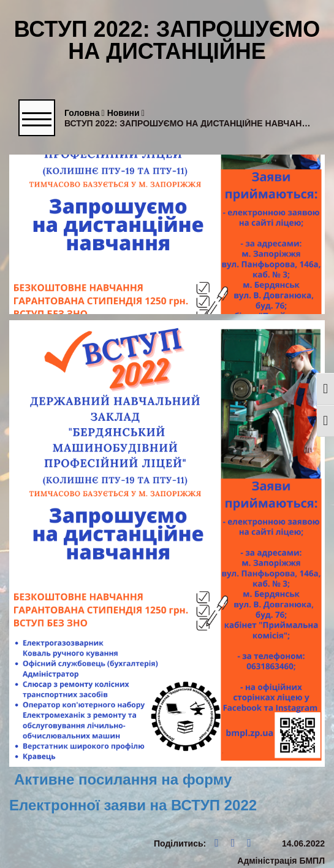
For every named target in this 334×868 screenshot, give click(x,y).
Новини (126, 113)
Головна (85, 113)
